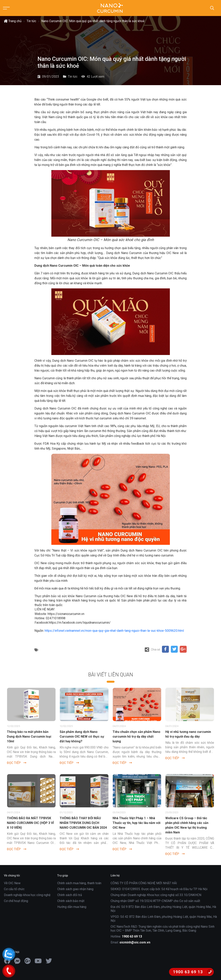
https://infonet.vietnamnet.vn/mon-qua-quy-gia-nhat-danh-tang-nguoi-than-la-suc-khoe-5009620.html (114, 631)
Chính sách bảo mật (71, 901)
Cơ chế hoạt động (16, 901)
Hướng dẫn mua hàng (72, 907)
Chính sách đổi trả (70, 895)
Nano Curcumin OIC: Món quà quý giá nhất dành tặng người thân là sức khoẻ (93, 21)
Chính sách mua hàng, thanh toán (79, 883)
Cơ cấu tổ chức (14, 889)
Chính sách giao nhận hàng (75, 889)
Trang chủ (13, 21)
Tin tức (31, 21)
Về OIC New (12, 883)
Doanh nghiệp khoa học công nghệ (27, 895)
